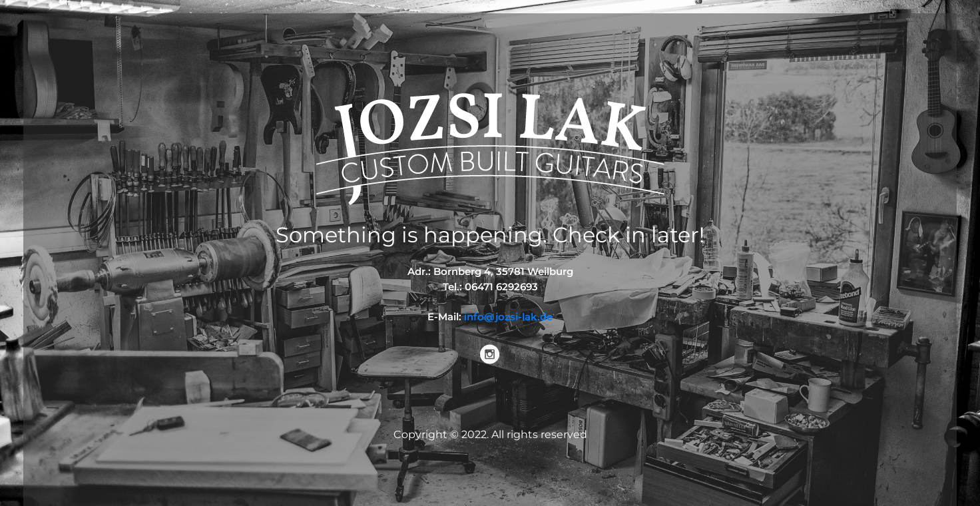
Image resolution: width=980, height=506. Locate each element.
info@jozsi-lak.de (508, 317)
